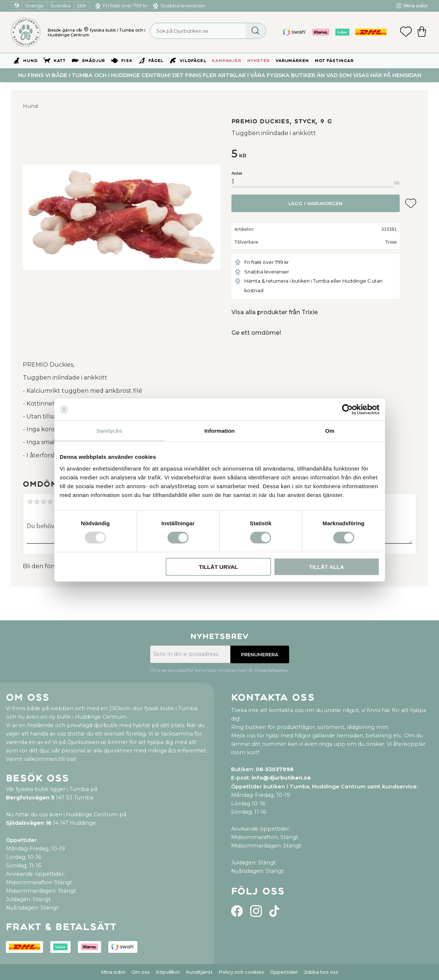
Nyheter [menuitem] (259, 61)
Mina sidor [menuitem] (416, 6)
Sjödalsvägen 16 (29, 823)
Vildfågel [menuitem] (193, 61)
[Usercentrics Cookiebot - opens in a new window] (347, 410)
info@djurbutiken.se (281, 778)
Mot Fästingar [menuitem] (334, 61)
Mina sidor (113, 972)
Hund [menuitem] (30, 61)
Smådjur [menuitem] (94, 61)
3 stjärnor (43, 502)
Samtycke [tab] (109, 431)
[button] (406, 32)
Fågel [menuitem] (156, 61)
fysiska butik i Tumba (112, 30)
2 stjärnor (37, 502)
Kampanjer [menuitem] (226, 61)
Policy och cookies (241, 972)
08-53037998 (275, 769)
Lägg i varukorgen (315, 204)
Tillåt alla (326, 567)
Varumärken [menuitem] (292, 61)
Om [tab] (330, 431)
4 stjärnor (50, 502)
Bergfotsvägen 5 (30, 798)
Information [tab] (219, 431)
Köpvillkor (168, 972)
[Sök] (256, 31)
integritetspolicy (271, 670)
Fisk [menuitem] (127, 61)
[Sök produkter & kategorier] (208, 31)
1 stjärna (30, 502)
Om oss (141, 972)
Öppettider (284, 972)
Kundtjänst (199, 972)
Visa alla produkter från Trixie (275, 312)
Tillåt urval (218, 567)
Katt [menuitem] (60, 61)
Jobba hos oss (321, 972)
